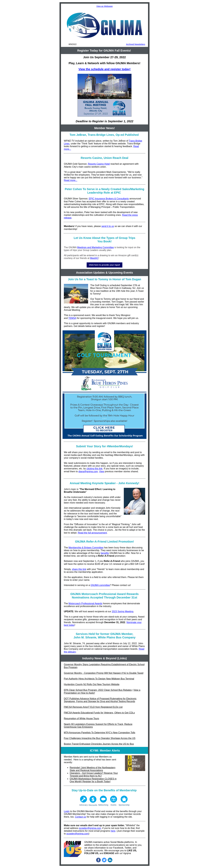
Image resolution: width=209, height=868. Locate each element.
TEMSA (72, 318)
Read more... (71, 180)
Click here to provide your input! (104, 265)
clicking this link (94, 469)
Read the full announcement (92, 533)
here (113, 831)
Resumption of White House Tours (81, 718)
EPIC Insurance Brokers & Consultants (109, 199)
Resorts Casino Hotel (99, 164)
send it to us (108, 226)
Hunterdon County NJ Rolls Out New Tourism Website (92, 684)
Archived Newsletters (136, 44)
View (102, 471)
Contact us (81, 817)
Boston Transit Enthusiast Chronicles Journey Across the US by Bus (99, 744)
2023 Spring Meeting (122, 611)
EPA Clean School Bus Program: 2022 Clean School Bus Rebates (98, 690)
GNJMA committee (100, 585)
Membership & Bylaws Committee (86, 548)
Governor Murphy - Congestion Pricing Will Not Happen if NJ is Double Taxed (104, 673)
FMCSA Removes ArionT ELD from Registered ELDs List (93, 707)
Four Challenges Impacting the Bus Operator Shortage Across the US (100, 738)
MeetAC (94, 258)
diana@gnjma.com (88, 471)
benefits (105, 553)
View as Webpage (105, 6)
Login (67, 811)
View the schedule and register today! (105, 69)
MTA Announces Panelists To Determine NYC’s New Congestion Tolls (100, 733)
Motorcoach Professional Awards (85, 603)
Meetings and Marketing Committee (96, 247)
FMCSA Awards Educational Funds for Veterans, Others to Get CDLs (99, 713)
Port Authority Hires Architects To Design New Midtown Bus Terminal (99, 679)
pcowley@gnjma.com (90, 828)
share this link (79, 569)
